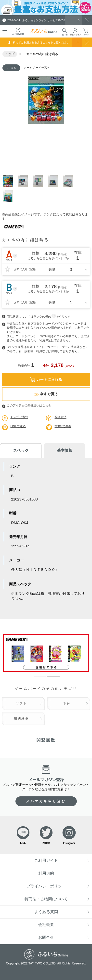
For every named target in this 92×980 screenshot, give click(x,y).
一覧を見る (74, 20)
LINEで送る (18, 426)
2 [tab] (24, 181)
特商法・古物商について (46, 899)
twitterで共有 (63, 426)
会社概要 (46, 925)
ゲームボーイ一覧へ (37, 67)
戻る (13, 68)
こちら (47, 405)
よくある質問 (46, 912)
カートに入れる (46, 380)
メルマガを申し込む (46, 801)
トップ (10, 54)
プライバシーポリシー (46, 886)
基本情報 (65, 451)
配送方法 (61, 417)
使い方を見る (77, 42)
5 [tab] (69, 181)
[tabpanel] (46, 100)
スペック (21, 451)
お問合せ (46, 937)
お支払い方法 (19, 417)
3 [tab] (39, 181)
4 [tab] (54, 181)
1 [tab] (9, 181)
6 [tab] (9, 196)
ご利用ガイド (46, 860)
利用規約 (46, 873)
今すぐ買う (46, 394)
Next (88, 141)
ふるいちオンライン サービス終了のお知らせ (42, 20)
